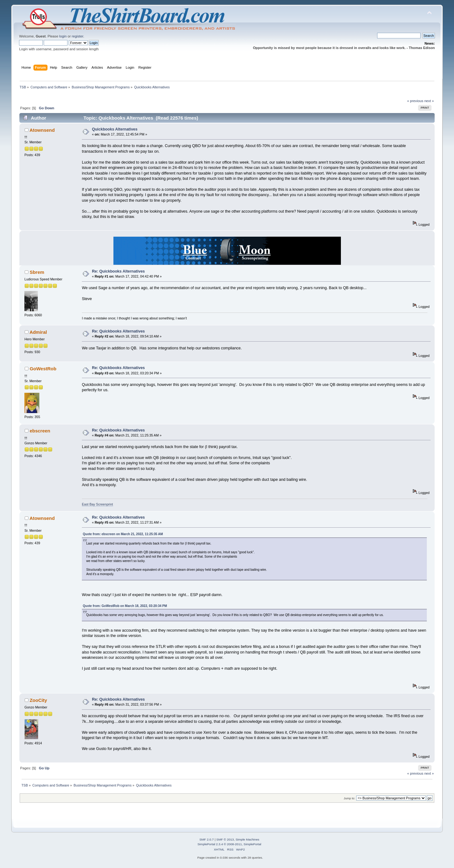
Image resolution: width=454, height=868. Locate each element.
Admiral (38, 332)
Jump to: (349, 798)
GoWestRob (43, 369)
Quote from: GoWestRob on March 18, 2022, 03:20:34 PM (125, 606)
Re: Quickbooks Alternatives (118, 271)
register (78, 36)
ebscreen (40, 431)
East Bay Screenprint (97, 504)
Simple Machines (247, 839)
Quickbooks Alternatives (115, 129)
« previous (415, 101)
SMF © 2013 (225, 839)
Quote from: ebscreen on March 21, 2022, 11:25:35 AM (123, 534)
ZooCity (38, 700)
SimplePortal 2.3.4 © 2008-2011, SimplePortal (229, 844)
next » (429, 101)
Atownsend (42, 130)
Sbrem (37, 272)
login (63, 36)
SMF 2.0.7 (207, 839)
